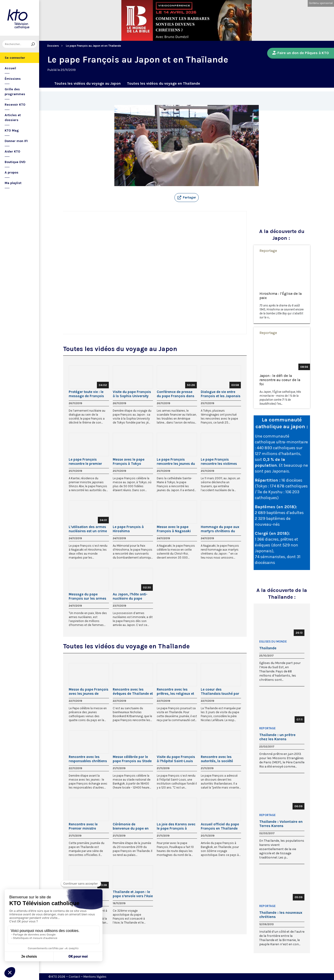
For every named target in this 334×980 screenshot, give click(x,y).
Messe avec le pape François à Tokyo (129, 462)
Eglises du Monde (273, 641)
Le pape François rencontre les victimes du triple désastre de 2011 (219, 462)
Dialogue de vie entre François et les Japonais (221, 394)
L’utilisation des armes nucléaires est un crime (88, 529)
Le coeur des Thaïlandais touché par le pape (220, 692)
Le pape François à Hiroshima (128, 529)
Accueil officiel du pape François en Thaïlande (220, 826)
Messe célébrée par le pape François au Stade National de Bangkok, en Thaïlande (132, 759)
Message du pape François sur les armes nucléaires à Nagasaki (87, 596)
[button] (187, 198)
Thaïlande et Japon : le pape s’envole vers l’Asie (133, 894)
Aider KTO (12, 151)
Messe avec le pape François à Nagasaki (174, 529)
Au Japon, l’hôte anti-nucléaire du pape (130, 596)
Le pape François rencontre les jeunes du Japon (176, 462)
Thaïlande (268, 648)
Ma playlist (13, 183)
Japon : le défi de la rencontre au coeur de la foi (280, 380)
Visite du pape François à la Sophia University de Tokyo (132, 394)
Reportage (268, 251)
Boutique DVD (15, 162)
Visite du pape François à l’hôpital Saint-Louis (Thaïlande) (176, 759)
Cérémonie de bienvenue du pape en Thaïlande (131, 826)
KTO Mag (12, 130)
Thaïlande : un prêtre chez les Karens (277, 737)
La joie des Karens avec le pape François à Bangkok (176, 826)
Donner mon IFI (16, 141)
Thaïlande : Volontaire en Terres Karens (281, 824)
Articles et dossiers (13, 118)
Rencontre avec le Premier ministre (83, 826)
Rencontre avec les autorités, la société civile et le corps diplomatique (217, 759)
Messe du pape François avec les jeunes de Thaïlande (89, 692)
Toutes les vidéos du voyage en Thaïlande (164, 83)
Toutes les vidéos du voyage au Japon (87, 83)
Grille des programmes (15, 92)
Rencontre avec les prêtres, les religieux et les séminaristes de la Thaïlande (175, 692)
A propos (12, 172)
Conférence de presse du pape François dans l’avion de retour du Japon (176, 394)
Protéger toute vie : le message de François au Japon (86, 394)
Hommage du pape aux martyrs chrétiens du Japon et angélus (220, 529)
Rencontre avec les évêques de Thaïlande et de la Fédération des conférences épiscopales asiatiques (133, 692)
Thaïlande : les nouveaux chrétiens (281, 915)
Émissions (13, 79)
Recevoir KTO (15, 105)
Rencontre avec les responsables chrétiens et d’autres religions (88, 759)
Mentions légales (95, 977)
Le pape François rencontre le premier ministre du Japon (85, 462)
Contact (74, 977)
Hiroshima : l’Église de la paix (281, 296)
